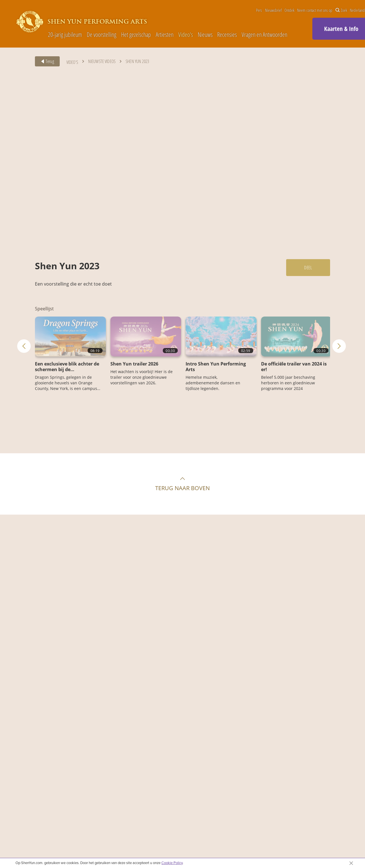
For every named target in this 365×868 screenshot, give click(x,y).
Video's (186, 35)
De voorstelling (102, 35)
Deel (308, 268)
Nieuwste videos (102, 61)
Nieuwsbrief (273, 10)
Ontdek (289, 10)
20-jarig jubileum (65, 35)
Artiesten (165, 35)
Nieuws (205, 35)
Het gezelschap (136, 35)
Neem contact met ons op (315, 10)
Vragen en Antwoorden (264, 35)
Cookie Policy (172, 863)
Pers (259, 10)
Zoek (341, 10)
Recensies (227, 35)
